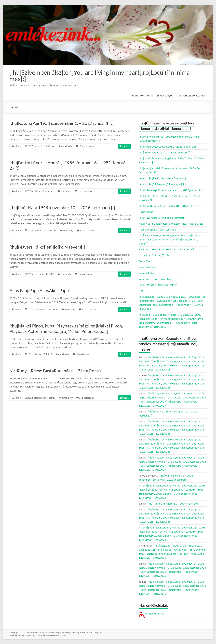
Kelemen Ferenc (148, 267)
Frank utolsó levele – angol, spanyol (152, 95)
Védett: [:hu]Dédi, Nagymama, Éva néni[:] (162, 178)
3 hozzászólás (85, 191)
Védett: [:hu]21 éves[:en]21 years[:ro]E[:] (162, 184)
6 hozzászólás (85, 274)
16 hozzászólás (87, 398)
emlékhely (67, 146)
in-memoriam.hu (152, 613)
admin (18, 146)
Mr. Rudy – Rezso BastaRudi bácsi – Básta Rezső (55, 371)
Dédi (141, 291)
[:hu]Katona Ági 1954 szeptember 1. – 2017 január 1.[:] (61, 123)
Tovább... (124, 146)
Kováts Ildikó (146, 273)
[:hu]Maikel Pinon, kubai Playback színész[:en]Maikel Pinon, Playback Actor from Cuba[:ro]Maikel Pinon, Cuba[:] (66, 328)
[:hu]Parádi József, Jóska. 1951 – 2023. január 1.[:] (167, 146)
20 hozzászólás (89, 309)
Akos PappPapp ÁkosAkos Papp (39, 290)
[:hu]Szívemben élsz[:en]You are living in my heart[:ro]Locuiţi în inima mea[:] (100, 76)
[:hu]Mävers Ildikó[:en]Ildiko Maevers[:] (47, 247)
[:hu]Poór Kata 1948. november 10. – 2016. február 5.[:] (62, 207)
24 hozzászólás (87, 230)
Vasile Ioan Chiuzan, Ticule (154, 255)
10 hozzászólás (86, 146)
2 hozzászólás (82, 354)
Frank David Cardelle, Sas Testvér (158, 285)
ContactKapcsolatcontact (192, 95)
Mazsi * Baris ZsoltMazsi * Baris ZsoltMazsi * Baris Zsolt (171, 224)
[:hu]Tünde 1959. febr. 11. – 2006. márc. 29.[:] (164, 152)
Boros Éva (144, 261)
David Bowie (146, 212)
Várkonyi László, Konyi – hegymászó (159, 279)
